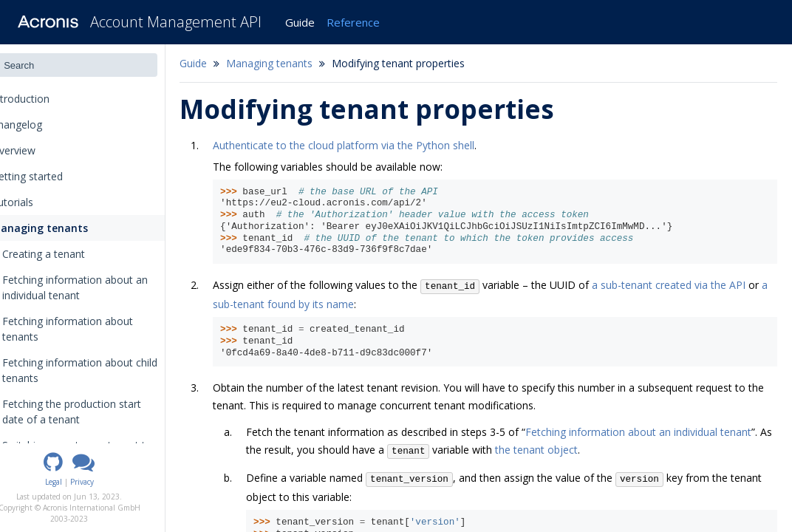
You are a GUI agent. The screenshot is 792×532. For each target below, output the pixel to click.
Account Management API (176, 22)
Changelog (43, 125)
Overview (35, 150)
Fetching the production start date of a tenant (98, 412)
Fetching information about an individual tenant (102, 287)
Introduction (47, 99)
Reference (353, 22)
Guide (300, 22)
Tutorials (34, 202)
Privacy (109, 482)
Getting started (49, 176)
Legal (80, 482)
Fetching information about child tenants (106, 370)
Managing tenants (60, 228)
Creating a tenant (70, 254)
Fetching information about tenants (94, 329)
